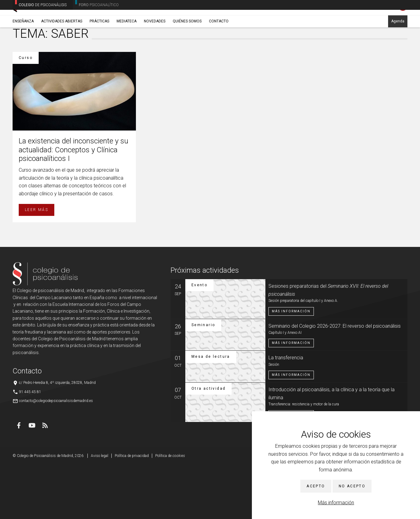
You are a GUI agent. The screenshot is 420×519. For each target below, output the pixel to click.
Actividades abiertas (62, 48)
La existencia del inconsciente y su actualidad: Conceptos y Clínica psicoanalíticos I (73, 204)
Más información (336, 503)
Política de (170, 510)
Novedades (155, 48)
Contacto (219, 48)
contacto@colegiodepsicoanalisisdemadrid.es (56, 455)
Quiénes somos (187, 48)
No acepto (352, 486)
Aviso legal (100, 510)
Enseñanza (23, 48)
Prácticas (99, 48)
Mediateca (127, 48)
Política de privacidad (132, 510)
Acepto (316, 486)
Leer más (37, 264)
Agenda (398, 48)
